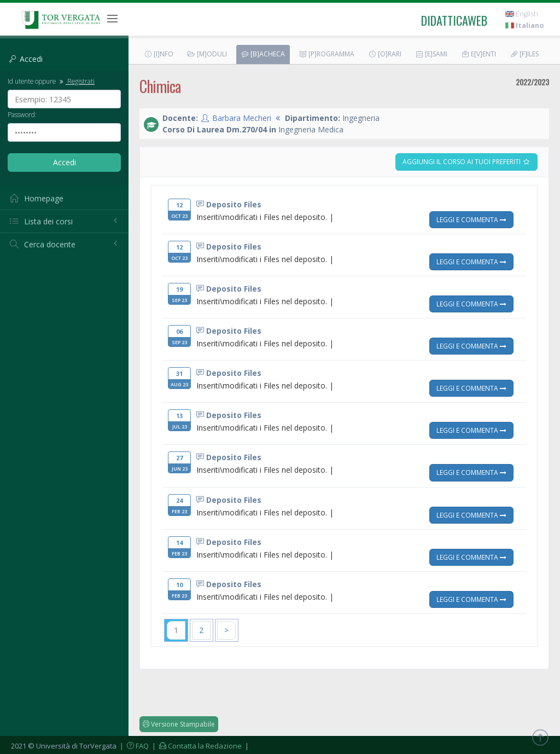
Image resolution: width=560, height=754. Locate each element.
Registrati (76, 81)
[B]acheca (263, 54)
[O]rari (385, 54)
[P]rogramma (326, 54)
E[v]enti (479, 54)
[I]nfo (159, 54)
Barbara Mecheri (242, 118)
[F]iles (524, 54)
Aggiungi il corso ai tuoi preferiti (466, 162)
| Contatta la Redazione (196, 746)
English (522, 14)
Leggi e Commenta (471, 219)
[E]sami (431, 54)
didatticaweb (454, 20)
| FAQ (133, 746)
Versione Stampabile (179, 724)
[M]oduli (207, 54)
